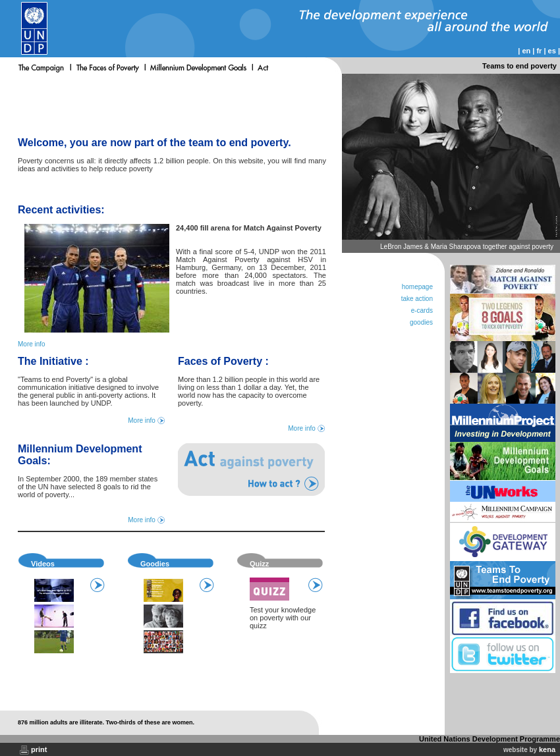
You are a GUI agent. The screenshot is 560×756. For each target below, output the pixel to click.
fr (539, 51)
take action (417, 299)
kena (547, 749)
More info (32, 344)
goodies (421, 322)
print (39, 749)
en (526, 51)
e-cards (422, 310)
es (552, 51)
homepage (417, 287)
